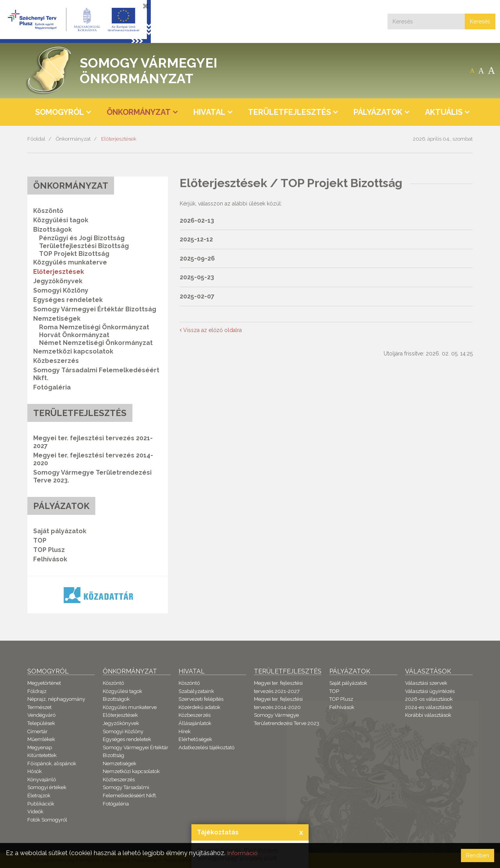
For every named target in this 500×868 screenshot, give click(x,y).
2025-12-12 (196, 239)
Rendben (478, 855)
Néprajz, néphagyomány (56, 699)
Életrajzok (39, 796)
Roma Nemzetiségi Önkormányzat (94, 327)
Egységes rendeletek (68, 300)
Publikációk (41, 804)
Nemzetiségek (120, 764)
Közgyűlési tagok (61, 220)
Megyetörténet (44, 683)
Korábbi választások (428, 715)
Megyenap (40, 747)
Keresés (480, 21)
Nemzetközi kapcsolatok (73, 351)
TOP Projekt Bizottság (74, 254)
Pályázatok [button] (378, 112)
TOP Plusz (49, 550)
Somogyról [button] (60, 112)
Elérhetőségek (195, 739)
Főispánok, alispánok (52, 764)
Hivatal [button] (209, 112)
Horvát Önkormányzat (74, 335)
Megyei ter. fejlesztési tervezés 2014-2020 (93, 459)
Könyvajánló (42, 780)
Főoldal (36, 139)
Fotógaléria (52, 387)
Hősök (35, 771)
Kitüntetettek (42, 755)
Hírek (185, 731)
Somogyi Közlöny (61, 290)
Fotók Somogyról (47, 820)
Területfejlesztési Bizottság (84, 246)
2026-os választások (429, 699)
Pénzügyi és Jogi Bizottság (82, 238)
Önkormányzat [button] (139, 112)
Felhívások (50, 559)
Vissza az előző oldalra (211, 330)
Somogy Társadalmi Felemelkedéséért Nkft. (96, 374)
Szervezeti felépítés (201, 699)
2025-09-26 (197, 258)
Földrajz (37, 691)
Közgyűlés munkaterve (70, 262)
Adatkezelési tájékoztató (206, 747)
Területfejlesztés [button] (289, 112)
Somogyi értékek (47, 787)
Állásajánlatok (195, 723)
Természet (39, 707)
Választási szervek (426, 683)
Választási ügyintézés (430, 691)
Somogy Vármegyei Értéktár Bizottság (95, 309)
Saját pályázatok (60, 531)
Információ (243, 853)
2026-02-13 (197, 221)
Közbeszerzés (56, 361)
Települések (41, 723)
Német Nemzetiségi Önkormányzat (96, 343)
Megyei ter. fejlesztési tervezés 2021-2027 (93, 442)
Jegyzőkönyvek (58, 281)
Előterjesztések (119, 139)
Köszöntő (48, 211)
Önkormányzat (73, 139)
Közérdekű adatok (199, 707)
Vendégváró (41, 715)
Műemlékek (41, 739)
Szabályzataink (196, 691)
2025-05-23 (197, 277)
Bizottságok (116, 699)
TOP (40, 540)
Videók (35, 812)
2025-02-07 (197, 296)
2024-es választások (429, 707)
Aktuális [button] (444, 112)
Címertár (37, 731)
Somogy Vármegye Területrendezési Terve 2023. (92, 476)
